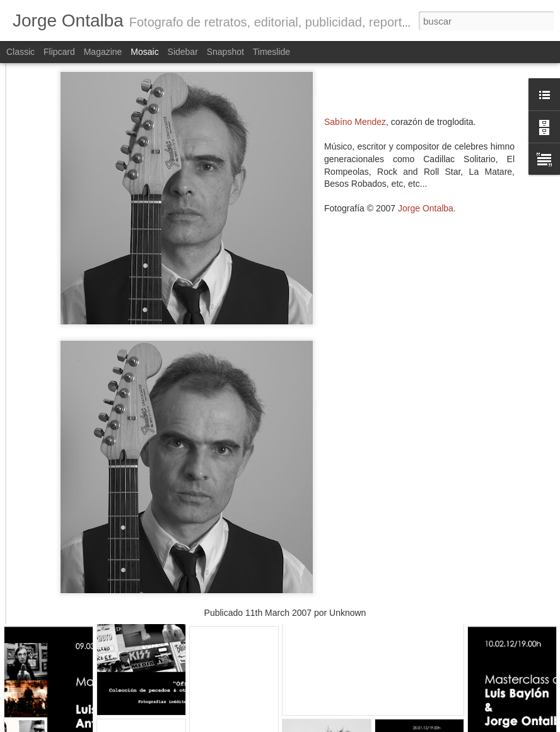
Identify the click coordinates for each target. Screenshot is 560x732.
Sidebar (183, 52)
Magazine (103, 52)
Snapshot (225, 52)
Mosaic (144, 52)
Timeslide (271, 52)
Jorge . (427, 148)
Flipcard (59, 52)
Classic (20, 52)
